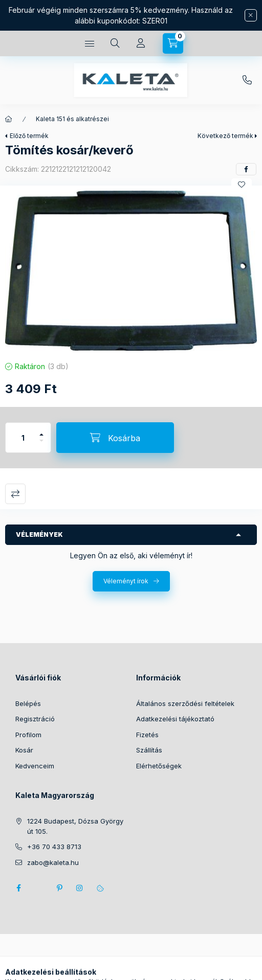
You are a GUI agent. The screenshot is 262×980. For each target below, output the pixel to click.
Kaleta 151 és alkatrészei (72, 119)
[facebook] (246, 169)
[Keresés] (115, 43)
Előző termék (29, 136)
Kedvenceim (35, 766)
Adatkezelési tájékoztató (175, 719)
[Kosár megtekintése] (173, 43)
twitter (39, 888)
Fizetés (147, 735)
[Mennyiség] (23, 438)
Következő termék (225, 136)
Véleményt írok (126, 581)
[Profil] (141, 43)
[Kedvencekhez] (242, 185)
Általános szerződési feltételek (185, 703)
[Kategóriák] (90, 43)
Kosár (24, 750)
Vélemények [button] (39, 534)
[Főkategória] (9, 119)
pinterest (59, 888)
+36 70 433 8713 (247, 80)
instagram (80, 888)
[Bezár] (251, 15)
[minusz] (41, 445)
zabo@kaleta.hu (53, 862)
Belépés (28, 703)
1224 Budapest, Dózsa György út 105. (75, 826)
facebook (18, 888)
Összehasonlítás (15, 494)
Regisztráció (35, 719)
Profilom (28, 735)
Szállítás (149, 750)
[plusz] (41, 430)
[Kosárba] (115, 438)
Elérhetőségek (159, 766)
